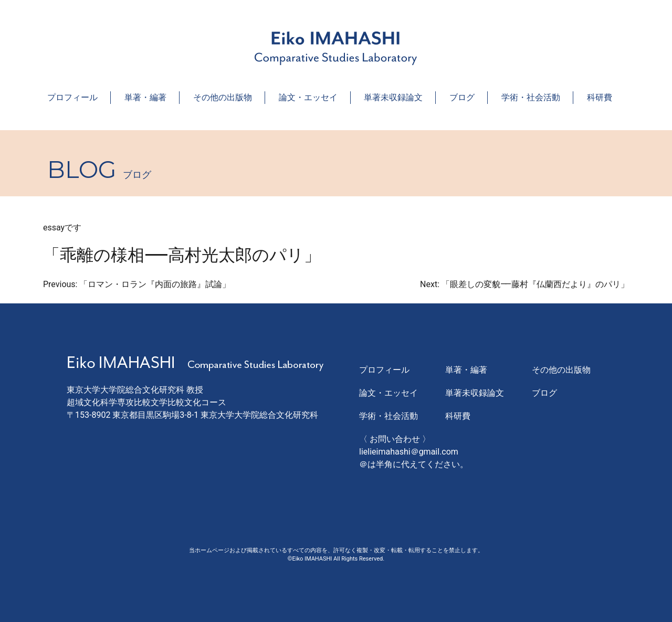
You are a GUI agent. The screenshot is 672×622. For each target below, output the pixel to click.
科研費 (600, 97)
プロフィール (72, 97)
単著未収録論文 (393, 97)
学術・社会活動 (531, 97)
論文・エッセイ (308, 97)
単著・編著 (145, 97)
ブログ (462, 97)
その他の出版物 (223, 97)
